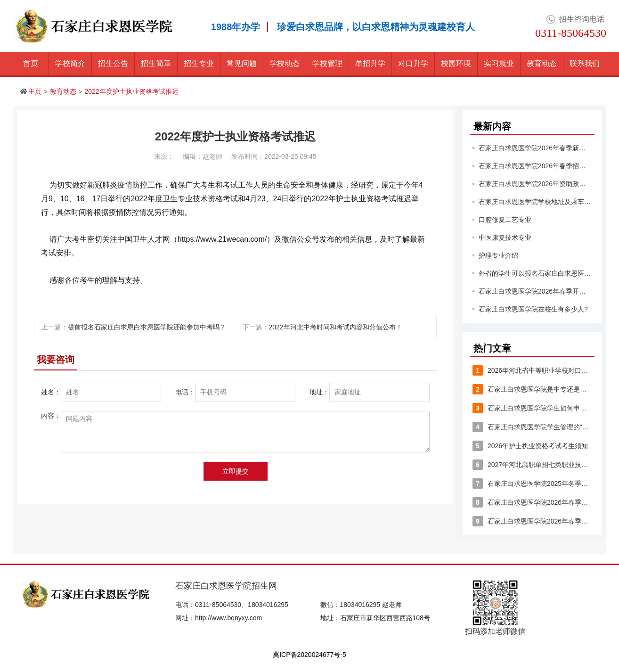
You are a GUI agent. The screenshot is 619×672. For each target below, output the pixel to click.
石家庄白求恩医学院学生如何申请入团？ (532, 408)
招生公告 (113, 63)
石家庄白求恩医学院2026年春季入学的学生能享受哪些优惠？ (532, 502)
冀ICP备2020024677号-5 (309, 655)
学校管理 (327, 63)
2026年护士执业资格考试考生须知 (530, 446)
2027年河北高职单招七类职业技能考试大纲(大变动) (532, 465)
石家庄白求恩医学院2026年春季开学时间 (535, 291)
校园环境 (456, 63)
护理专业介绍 (498, 255)
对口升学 (413, 63)
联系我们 (585, 63)
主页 (35, 91)
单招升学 (370, 63)
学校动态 (285, 63)
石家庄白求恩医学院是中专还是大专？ (532, 389)
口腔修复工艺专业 (505, 220)
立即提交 (236, 471)
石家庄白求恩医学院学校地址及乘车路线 (535, 202)
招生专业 (199, 63)
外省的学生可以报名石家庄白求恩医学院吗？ (535, 273)
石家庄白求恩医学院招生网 (226, 586)
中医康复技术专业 (505, 238)
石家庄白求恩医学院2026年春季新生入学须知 (535, 148)
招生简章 (156, 63)
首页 (31, 63)
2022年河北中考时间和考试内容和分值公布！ (336, 327)
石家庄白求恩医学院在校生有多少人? (533, 309)
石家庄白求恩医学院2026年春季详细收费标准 (532, 521)
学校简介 (70, 63)
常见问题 (242, 63)
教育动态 (542, 63)
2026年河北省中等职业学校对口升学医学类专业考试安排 (532, 370)
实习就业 (499, 63)
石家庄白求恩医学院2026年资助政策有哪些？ (535, 184)
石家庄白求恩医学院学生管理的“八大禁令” (532, 427)
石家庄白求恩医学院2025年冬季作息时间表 (532, 484)
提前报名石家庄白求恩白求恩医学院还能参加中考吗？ (147, 327)
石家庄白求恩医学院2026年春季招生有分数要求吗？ (535, 166)
